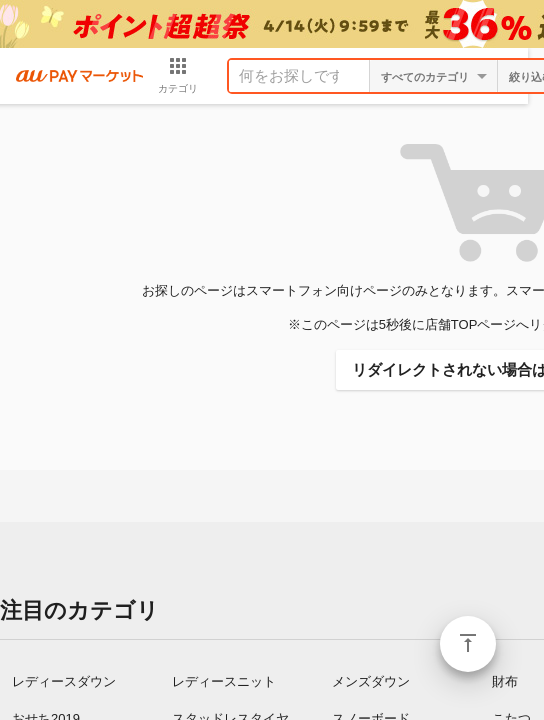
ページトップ (468, 644)
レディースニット (224, 681)
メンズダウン (371, 681)
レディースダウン (64, 681)
